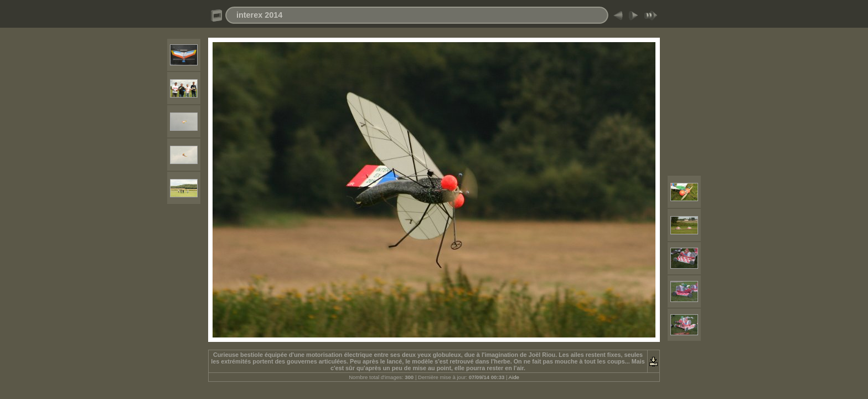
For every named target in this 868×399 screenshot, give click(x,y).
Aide (514, 377)
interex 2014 (259, 15)
